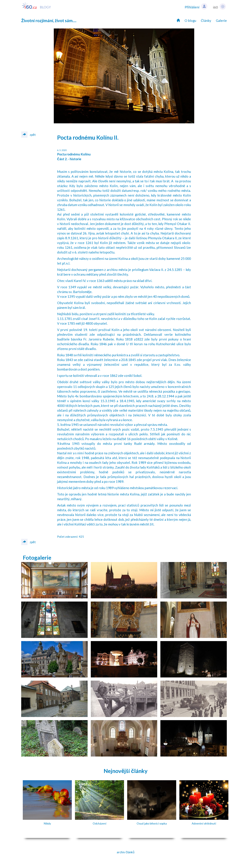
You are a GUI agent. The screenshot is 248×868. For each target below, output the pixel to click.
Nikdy (47, 823)
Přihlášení (196, 6)
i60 (219, 6)
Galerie (221, 20)
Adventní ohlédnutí (204, 823)
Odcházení (99, 823)
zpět (28, 134)
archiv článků (126, 852)
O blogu (190, 20)
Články (206, 20)
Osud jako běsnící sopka (152, 823)
